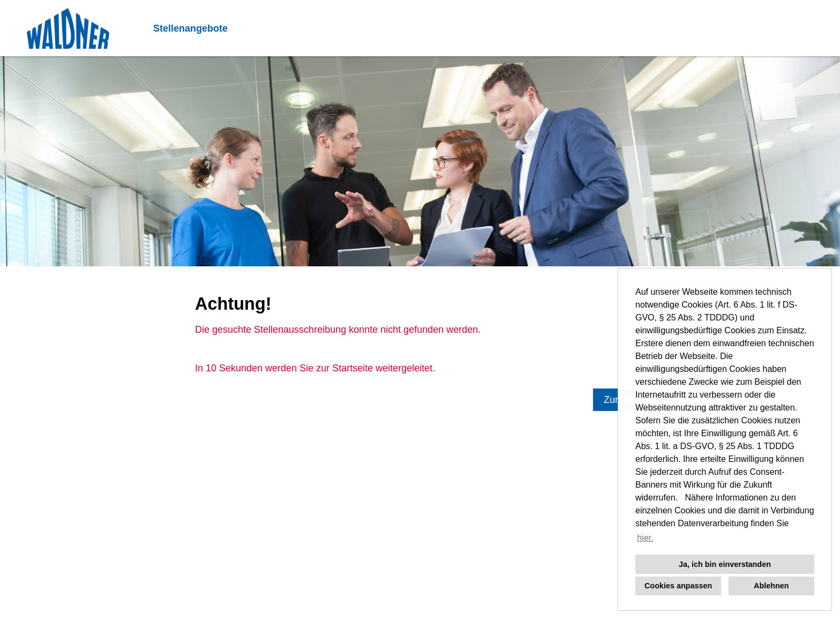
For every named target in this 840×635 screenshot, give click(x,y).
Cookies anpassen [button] (678, 586)
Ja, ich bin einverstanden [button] (725, 564)
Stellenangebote (190, 28)
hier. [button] (645, 538)
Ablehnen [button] (771, 586)
